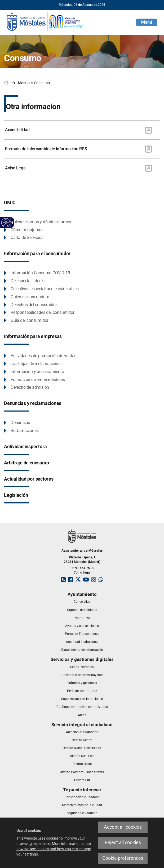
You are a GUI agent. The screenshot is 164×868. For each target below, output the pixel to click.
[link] (45, 21)
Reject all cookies (123, 843)
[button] (147, 22)
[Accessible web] (6, 223)
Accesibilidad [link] (17, 130)
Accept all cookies (123, 827)
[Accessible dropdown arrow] (11, 223)
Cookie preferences (123, 858)
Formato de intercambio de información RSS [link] (46, 149)
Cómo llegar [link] (82, 572)
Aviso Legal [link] (16, 168)
